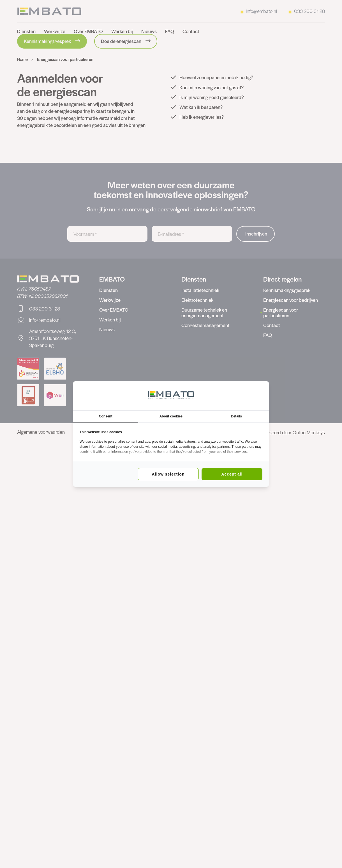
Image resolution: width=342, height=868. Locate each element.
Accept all (232, 474)
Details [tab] (236, 416)
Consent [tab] (106, 416)
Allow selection (168, 474)
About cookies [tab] (171, 416)
